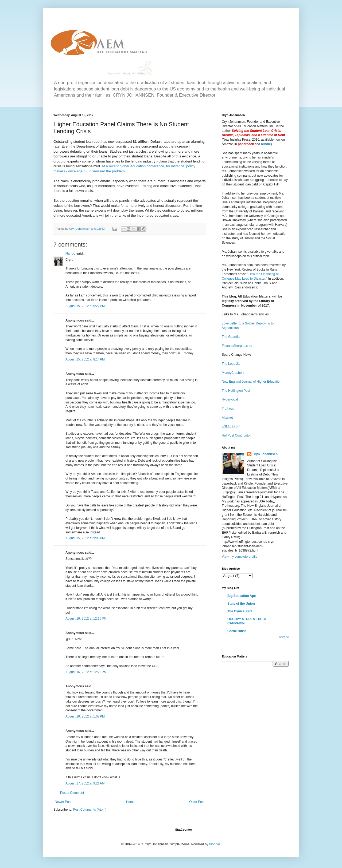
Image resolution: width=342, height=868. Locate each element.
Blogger (214, 844)
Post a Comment (72, 793)
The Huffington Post (236, 391)
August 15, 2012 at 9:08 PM (85, 538)
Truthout (228, 409)
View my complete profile (240, 557)
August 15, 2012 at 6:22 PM (85, 306)
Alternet (227, 418)
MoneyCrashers (233, 373)
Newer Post (63, 802)
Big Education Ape (242, 596)
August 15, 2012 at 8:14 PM (85, 359)
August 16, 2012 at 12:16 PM (86, 619)
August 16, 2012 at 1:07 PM (85, 716)
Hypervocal (230, 399)
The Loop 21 (231, 364)
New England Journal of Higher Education (252, 382)
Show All (284, 637)
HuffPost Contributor (236, 435)
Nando (70, 253)
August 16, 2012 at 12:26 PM (86, 672)
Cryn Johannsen (265, 454)
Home (130, 802)
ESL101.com (231, 426)
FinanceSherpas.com (237, 346)
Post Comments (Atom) (90, 810)
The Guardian (232, 337)
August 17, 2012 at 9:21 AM (85, 783)
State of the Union (241, 604)
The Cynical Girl (240, 611)
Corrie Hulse (237, 631)
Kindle (266, 144)
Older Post (197, 802)
